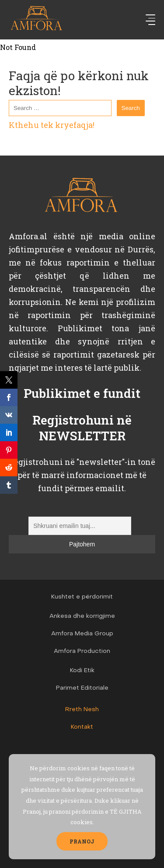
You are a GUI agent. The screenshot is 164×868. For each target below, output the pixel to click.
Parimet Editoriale (82, 688)
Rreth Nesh (82, 710)
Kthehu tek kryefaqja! (52, 125)
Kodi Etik (82, 671)
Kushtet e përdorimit (82, 597)
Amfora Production (82, 651)
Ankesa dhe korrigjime (82, 616)
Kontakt (82, 727)
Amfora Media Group (82, 634)
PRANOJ (82, 841)
